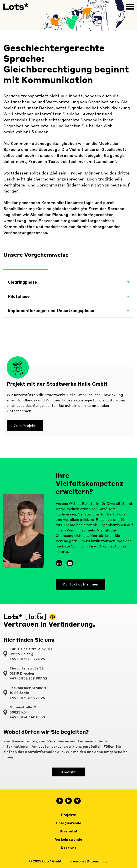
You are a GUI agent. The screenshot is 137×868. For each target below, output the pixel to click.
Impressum (75, 861)
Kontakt (68, 772)
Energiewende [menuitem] (69, 823)
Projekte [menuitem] (68, 815)
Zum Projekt (25, 426)
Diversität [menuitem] (69, 831)
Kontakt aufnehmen (80, 584)
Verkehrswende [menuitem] (68, 839)
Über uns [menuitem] (68, 848)
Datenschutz (97, 861)
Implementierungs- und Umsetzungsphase (68, 310)
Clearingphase (68, 282)
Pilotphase (68, 296)
